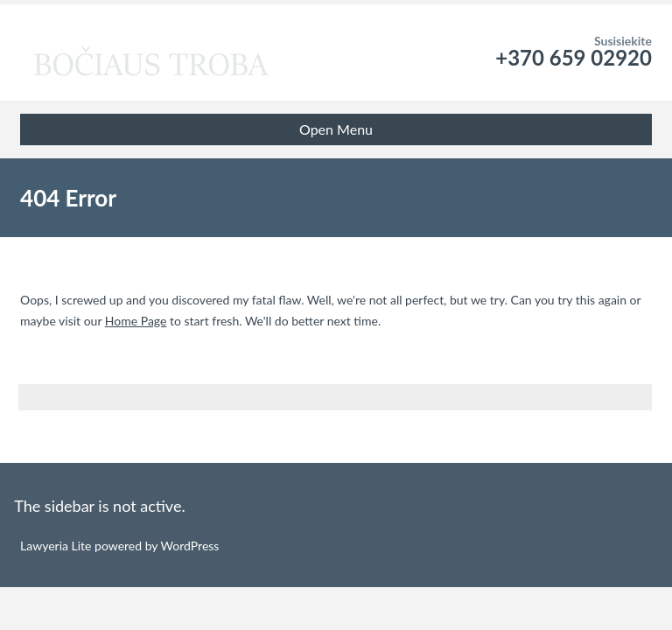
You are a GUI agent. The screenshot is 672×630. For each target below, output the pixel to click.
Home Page (136, 321)
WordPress (188, 546)
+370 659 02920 (574, 57)
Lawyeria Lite (57, 546)
